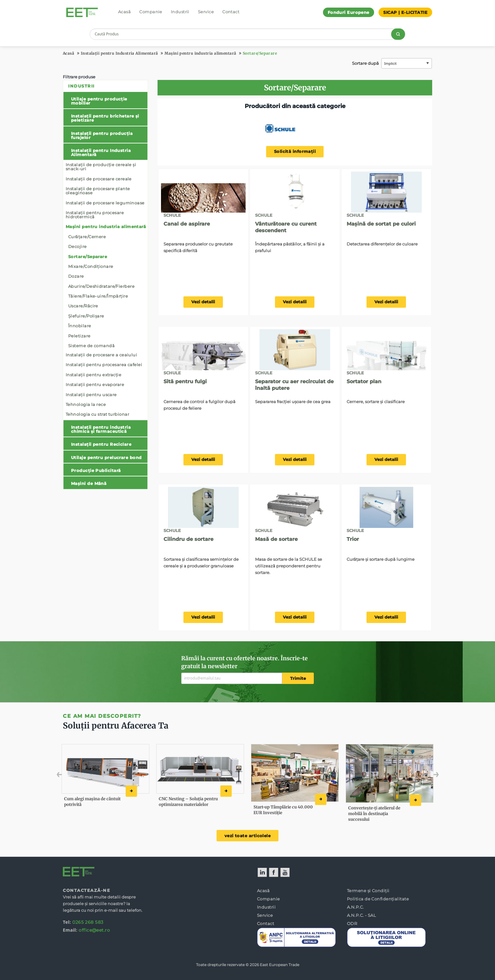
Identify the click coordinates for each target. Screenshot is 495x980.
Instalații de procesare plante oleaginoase (98, 191)
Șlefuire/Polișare (86, 316)
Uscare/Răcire (83, 306)
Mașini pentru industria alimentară (200, 53)
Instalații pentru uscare (91, 395)
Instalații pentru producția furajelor (102, 135)
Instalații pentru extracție (93, 375)
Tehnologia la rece (86, 404)
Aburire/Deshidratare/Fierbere (101, 286)
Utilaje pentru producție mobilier (99, 101)
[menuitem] (105, 285)
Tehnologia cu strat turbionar (97, 414)
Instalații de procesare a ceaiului (101, 355)
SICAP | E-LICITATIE (405, 12)
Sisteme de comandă (91, 346)
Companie (151, 12)
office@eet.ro (94, 930)
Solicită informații (295, 151)
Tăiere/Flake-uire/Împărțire (98, 296)
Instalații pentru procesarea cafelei (104, 365)
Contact (231, 12)
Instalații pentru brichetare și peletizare (105, 118)
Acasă (124, 12)
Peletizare (79, 336)
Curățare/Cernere (87, 237)
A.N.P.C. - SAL (361, 915)
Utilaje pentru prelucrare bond (106, 457)
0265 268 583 (88, 922)
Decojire (78, 246)
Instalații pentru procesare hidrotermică (95, 215)
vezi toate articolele (247, 836)
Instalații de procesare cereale (99, 179)
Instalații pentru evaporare (95, 384)
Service (206, 12)
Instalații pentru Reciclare (101, 444)
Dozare (76, 276)
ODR (352, 923)
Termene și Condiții (368, 891)
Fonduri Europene (349, 12)
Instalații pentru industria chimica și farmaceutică (101, 429)
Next (427, 776)
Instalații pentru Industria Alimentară (119, 53)
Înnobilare (80, 326)
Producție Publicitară (96, 470)
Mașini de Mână (89, 483)
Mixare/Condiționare (91, 266)
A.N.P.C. (355, 907)
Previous (73, 776)
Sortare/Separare (260, 53)
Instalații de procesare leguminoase (105, 203)
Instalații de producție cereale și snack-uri (101, 167)
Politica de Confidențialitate (378, 899)
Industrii (180, 12)
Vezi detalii (203, 302)
